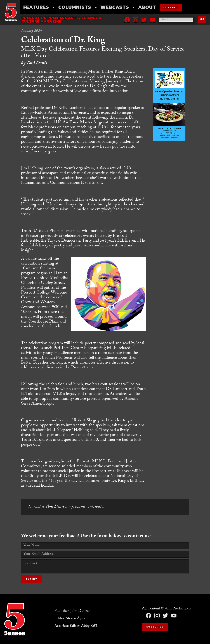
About (147, 7)
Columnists (75, 7)
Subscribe (155, 627)
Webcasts (115, 7)
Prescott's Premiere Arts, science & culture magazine (62, 20)
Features (36, 7)
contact (171, 7)
